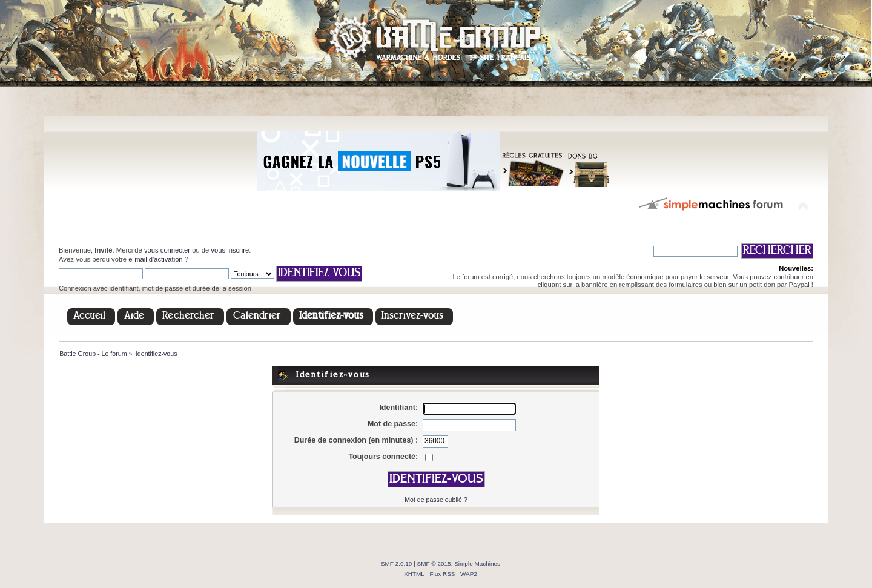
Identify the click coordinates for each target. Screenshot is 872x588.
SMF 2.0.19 (397, 563)
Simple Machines (477, 563)
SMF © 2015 (434, 563)
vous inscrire (230, 250)
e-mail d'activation (155, 259)
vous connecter (167, 250)
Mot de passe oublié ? (436, 500)
